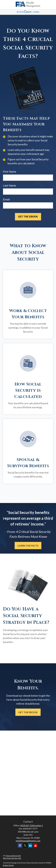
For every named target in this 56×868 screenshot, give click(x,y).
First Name (10, 172)
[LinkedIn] (30, 845)
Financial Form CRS (13, 856)
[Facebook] (20, 845)
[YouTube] (35, 845)
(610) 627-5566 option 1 (32, 825)
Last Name (9, 186)
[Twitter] (25, 845)
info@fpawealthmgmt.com (28, 841)
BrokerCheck (8, 865)
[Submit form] (28, 217)
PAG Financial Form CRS (12, 858)
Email (6, 200)
